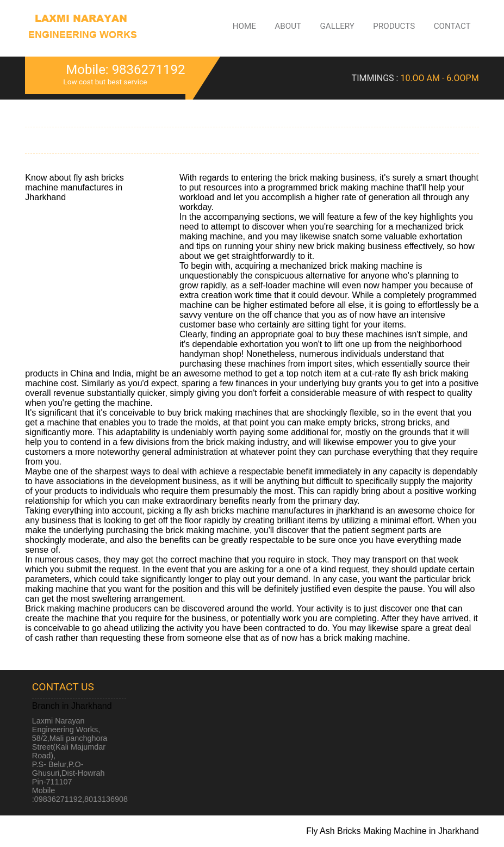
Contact (452, 26)
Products (394, 26)
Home (244, 26)
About (288, 26)
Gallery (337, 26)
